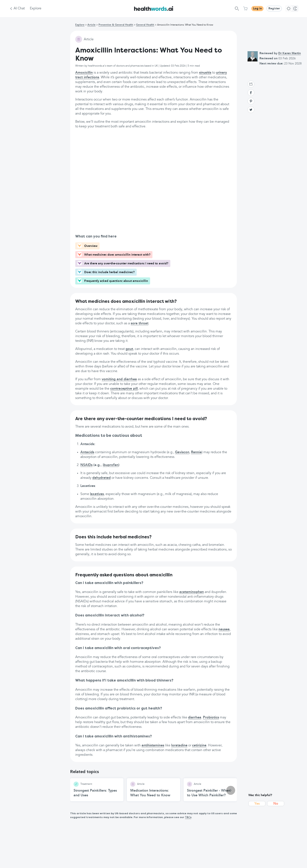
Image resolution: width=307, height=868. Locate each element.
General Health (145, 25)
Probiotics (211, 718)
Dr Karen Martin (290, 53)
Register (274, 9)
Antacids (87, 452)
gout (129, 349)
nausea (224, 629)
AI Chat (19, 9)
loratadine (179, 746)
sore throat (140, 323)
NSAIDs (86, 465)
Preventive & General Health (116, 25)
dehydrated (101, 478)
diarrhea (195, 718)
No (276, 804)
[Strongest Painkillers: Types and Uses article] (97, 790)
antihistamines (153, 746)
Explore (36, 9)
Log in (257, 9)
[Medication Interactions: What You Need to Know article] (153, 790)
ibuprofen (111, 465)
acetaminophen (192, 592)
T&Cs (188, 817)
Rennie (196, 452)
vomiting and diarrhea (119, 379)
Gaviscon (182, 452)
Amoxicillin (84, 73)
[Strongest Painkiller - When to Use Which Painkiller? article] (210, 790)
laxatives (97, 494)
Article (91, 25)
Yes (257, 804)
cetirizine (199, 746)
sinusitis (205, 73)
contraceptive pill (124, 389)
